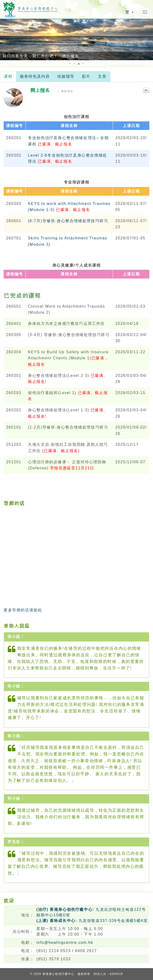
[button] (4, 40)
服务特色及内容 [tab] (35, 76)
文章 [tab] (102, 76)
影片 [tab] (86, 76)
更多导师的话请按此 (23, 610)
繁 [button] (129, 12)
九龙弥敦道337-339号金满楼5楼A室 (92, 921)
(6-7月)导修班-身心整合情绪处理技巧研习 (68, 221)
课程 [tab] (8, 76)
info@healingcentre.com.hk (65, 942)
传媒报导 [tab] (66, 76)
